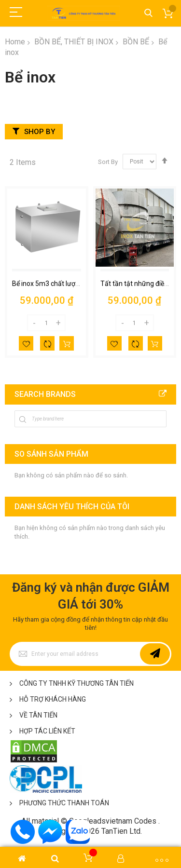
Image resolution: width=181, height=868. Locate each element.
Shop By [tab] (40, 132)
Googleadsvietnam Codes (113, 821)
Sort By (108, 161)
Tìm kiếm (148, 13)
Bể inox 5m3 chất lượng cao (54, 284)
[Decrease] (34, 323)
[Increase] (58, 323)
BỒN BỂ (136, 42)
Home (15, 42)
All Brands (163, 394)
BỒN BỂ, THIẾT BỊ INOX (74, 42)
